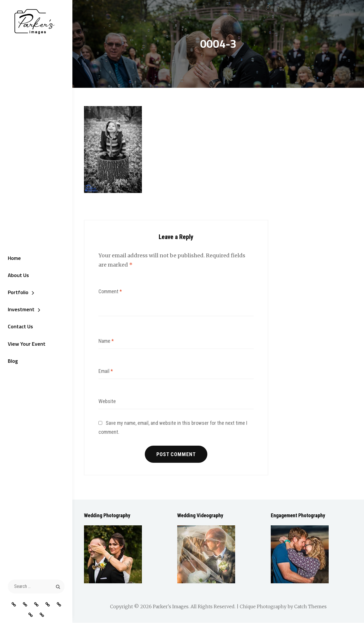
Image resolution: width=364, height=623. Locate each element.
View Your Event (26, 344)
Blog (12, 361)
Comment (110, 291)
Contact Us (20, 327)
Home (14, 258)
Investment (21, 310)
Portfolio (18, 293)
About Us (18, 275)
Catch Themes (310, 607)
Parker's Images (171, 607)
